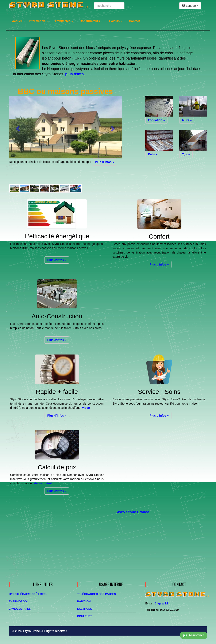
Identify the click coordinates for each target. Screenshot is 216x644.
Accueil (17, 21)
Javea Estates (20, 609)
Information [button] (38, 21)
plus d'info (74, 74)
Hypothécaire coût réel (28, 594)
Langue (190, 6)
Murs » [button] (187, 120)
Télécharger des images (96, 594)
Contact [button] (136, 21)
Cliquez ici (161, 603)
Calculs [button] (116, 21)
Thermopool (19, 601)
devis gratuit (43, 483)
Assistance (194, 635)
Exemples (84, 609)
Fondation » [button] (156, 120)
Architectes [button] (64, 21)
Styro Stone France (132, 512)
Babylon (84, 601)
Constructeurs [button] (91, 21)
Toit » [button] (186, 154)
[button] (17, 127)
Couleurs (85, 616)
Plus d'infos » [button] (104, 162)
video (86, 408)
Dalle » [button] (153, 154)
